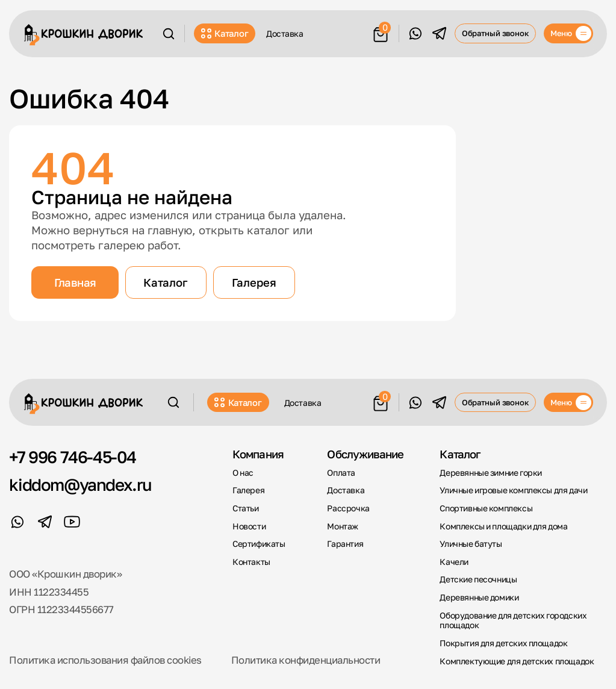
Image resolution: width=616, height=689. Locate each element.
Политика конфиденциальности (306, 660)
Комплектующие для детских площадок (517, 661)
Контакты (251, 562)
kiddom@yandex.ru (80, 485)
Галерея (254, 282)
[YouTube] (72, 522)
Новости (249, 526)
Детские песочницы (478, 579)
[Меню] (569, 33)
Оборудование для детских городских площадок (513, 621)
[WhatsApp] (415, 33)
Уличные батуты (471, 544)
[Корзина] (380, 32)
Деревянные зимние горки (490, 473)
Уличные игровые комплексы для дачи (513, 490)
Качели (454, 562)
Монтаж (343, 526)
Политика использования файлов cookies (105, 660)
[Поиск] (169, 34)
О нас (243, 473)
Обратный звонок (496, 33)
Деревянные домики (479, 597)
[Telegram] (439, 33)
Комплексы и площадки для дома (503, 526)
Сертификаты (259, 544)
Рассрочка (348, 508)
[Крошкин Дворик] (84, 35)
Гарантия (345, 544)
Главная (75, 282)
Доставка (285, 33)
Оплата (341, 473)
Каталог (225, 33)
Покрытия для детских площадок (503, 643)
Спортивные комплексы (486, 508)
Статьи (246, 508)
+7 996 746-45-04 (73, 457)
